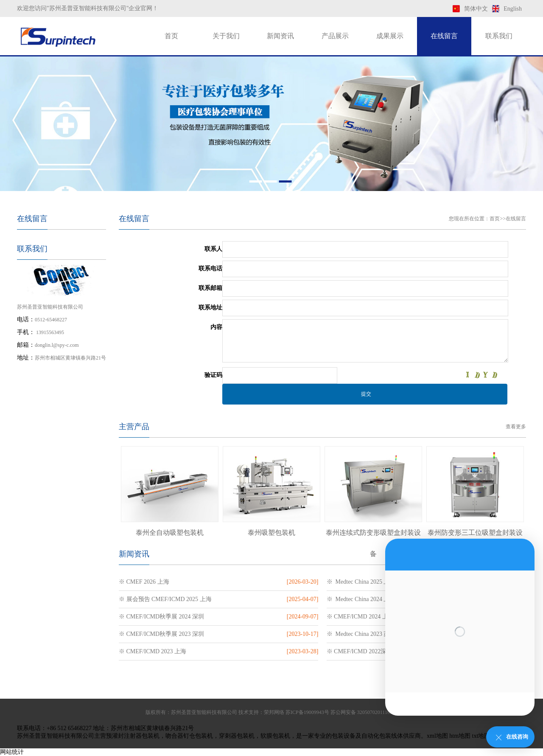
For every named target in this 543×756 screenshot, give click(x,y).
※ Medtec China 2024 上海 (361, 599)
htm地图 (460, 736)
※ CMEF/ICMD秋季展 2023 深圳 (161, 634)
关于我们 (226, 36)
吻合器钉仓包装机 (189, 736)
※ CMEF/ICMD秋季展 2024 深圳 (161, 617)
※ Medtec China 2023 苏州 (361, 634)
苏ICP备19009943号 (307, 712)
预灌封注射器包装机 (133, 736)
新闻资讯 (280, 36)
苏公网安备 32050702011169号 (364, 712)
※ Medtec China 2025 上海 (361, 582)
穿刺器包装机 (237, 736)
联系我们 (499, 36)
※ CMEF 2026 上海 (144, 582)
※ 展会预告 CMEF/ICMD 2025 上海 (165, 599)
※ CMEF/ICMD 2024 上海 (360, 617)
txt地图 (481, 736)
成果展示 (390, 36)
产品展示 (335, 36)
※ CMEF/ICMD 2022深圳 (360, 651)
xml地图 (437, 736)
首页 (171, 36)
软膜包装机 (275, 736)
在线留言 (444, 36)
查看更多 (516, 427)
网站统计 (12, 752)
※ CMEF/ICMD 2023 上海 (153, 651)
